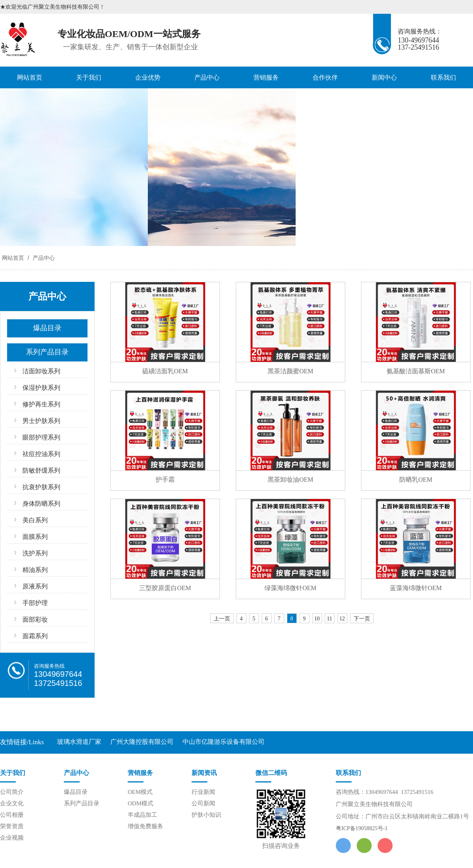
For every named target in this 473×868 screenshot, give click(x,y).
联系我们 (443, 77)
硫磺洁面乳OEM (165, 371)
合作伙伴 (325, 77)
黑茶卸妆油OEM (291, 480)
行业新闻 (203, 792)
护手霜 (165, 480)
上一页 (222, 619)
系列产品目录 (82, 803)
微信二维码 (271, 773)
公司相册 (12, 815)
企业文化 (12, 803)
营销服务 (266, 77)
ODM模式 (141, 803)
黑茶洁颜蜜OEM (291, 371)
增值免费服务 (145, 826)
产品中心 (207, 77)
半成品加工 (142, 815)
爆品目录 (76, 792)
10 (317, 619)
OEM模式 (140, 792)
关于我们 (89, 77)
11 (329, 619)
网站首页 (30, 77)
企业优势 (148, 77)
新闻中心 (384, 77)
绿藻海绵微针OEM (291, 588)
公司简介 (12, 792)
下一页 (362, 619)
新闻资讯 (204, 773)
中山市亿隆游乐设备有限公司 (223, 742)
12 (342, 619)
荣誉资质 (12, 826)
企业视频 (12, 838)
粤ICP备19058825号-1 (362, 828)
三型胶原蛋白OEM (165, 588)
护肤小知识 (206, 815)
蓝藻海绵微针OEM (416, 588)
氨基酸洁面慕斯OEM (416, 371)
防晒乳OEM (416, 480)
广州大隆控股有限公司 (142, 742)
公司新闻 (203, 803)
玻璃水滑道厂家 (79, 742)
